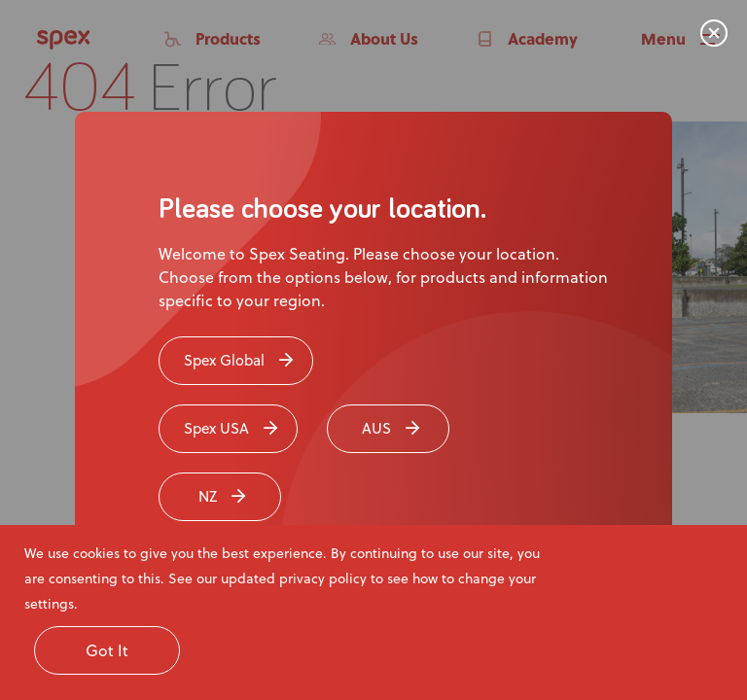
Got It (107, 650)
